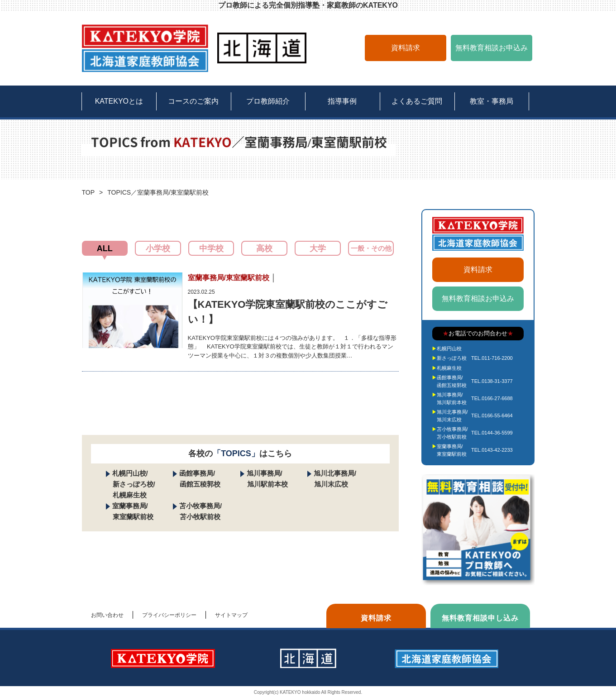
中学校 (211, 248)
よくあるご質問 (417, 101)
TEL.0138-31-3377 (492, 381)
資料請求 (406, 48)
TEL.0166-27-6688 (492, 398)
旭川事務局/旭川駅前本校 (452, 399)
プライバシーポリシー (169, 615)
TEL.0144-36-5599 (492, 433)
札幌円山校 (449, 348)
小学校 (158, 248)
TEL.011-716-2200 (492, 358)
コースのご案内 (193, 101)
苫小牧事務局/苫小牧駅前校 (452, 433)
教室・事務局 (492, 101)
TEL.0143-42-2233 (492, 450)
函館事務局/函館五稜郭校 (452, 381)
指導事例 (342, 101)
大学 (318, 248)
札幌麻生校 (449, 368)
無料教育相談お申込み (492, 48)
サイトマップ (231, 615)
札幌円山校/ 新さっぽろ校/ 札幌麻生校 (131, 484)
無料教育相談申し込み (480, 618)
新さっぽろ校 (452, 358)
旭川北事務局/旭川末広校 (452, 416)
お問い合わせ (107, 615)
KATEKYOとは (119, 101)
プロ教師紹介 (268, 101)
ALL (105, 248)
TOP (88, 192)
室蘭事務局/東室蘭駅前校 (452, 450)
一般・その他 (371, 248)
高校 (264, 248)
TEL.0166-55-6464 (492, 415)
